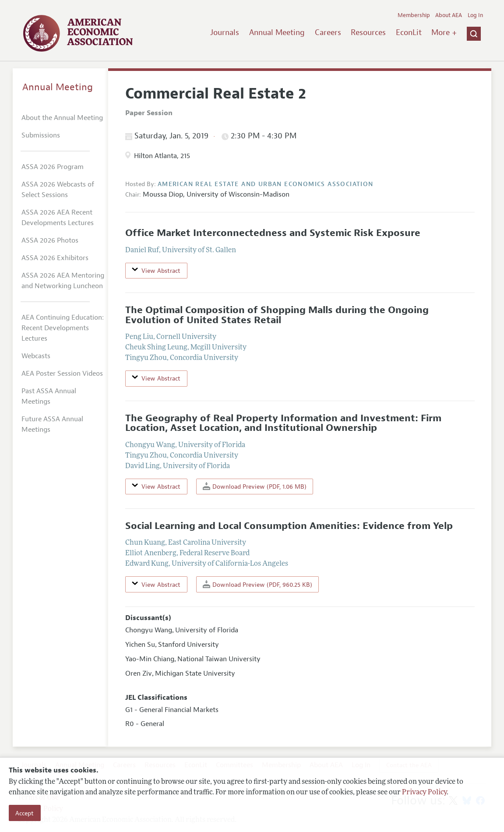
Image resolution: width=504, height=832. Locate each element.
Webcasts (36, 356)
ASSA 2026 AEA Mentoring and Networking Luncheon (63, 281)
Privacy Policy (424, 793)
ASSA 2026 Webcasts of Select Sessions (58, 190)
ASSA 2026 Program (53, 167)
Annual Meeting (277, 32)
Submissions (41, 135)
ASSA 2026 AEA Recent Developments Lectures (58, 218)
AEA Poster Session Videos (62, 374)
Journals (225, 32)
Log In (475, 15)
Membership (414, 15)
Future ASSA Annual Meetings (52, 424)
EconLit (409, 32)
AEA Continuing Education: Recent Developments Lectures (63, 328)
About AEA (449, 15)
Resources (368, 32)
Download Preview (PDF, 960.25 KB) (257, 584)
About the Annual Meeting (62, 118)
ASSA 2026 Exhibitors (55, 258)
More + (444, 32)
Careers (328, 32)
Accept (25, 813)
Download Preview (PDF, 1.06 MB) (255, 486)
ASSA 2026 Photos (50, 240)
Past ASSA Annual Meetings (49, 396)
